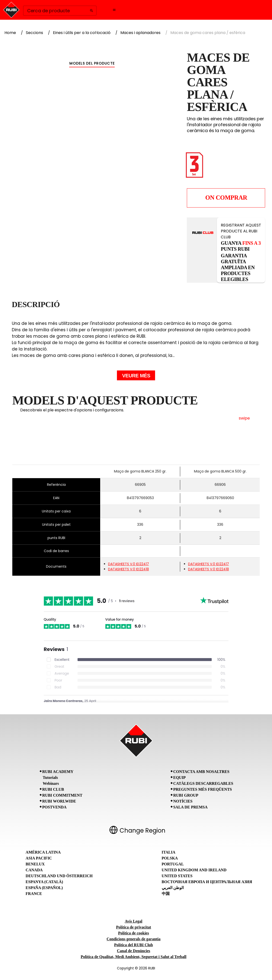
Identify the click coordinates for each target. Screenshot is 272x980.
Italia (169, 852)
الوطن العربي (173, 888)
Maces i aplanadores (140, 33)
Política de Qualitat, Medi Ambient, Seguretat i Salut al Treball (134, 957)
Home (10, 33)
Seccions (34, 33)
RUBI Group (186, 795)
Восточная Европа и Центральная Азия (207, 882)
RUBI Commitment (62, 795)
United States (177, 876)
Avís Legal (134, 921)
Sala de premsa (191, 807)
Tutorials (50, 778)
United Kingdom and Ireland (194, 870)
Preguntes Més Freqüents (203, 789)
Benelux (35, 864)
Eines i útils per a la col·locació (82, 33)
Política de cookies (134, 933)
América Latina (43, 852)
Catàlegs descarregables (203, 783)
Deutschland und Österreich (59, 876)
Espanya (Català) (44, 882)
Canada (34, 870)
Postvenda (55, 807)
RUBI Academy (58, 772)
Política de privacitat (133, 927)
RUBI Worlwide (59, 801)
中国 (166, 894)
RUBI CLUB (53, 789)
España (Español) (44, 888)
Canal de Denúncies (134, 951)
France (34, 894)
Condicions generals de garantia (134, 939)
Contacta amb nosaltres (201, 772)
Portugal (173, 864)
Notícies (183, 801)
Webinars (51, 783)
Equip (180, 778)
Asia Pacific (39, 858)
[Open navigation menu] (114, 10)
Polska (170, 858)
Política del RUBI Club (134, 945)
